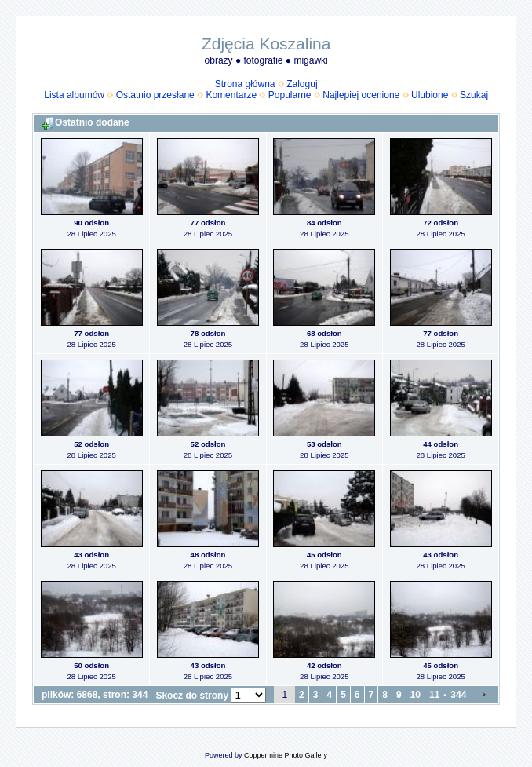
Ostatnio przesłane (155, 95)
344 (458, 695)
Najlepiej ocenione (361, 95)
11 (434, 695)
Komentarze (231, 95)
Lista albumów (74, 95)
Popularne (290, 95)
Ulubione (430, 95)
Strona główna (245, 84)
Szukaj (474, 95)
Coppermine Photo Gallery (286, 755)
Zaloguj (302, 84)
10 (415, 695)
